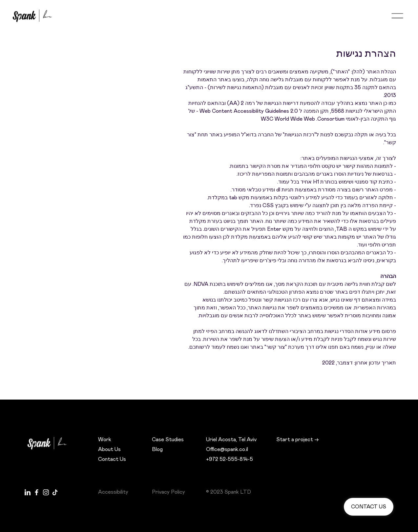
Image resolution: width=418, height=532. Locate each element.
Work (105, 440)
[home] (35, 16)
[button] (397, 16)
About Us (109, 449)
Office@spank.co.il (227, 449)
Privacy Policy (168, 492)
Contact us (369, 507)
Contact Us (112, 459)
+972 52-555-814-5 (230, 459)
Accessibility (113, 492)
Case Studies (168, 440)
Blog (157, 449)
